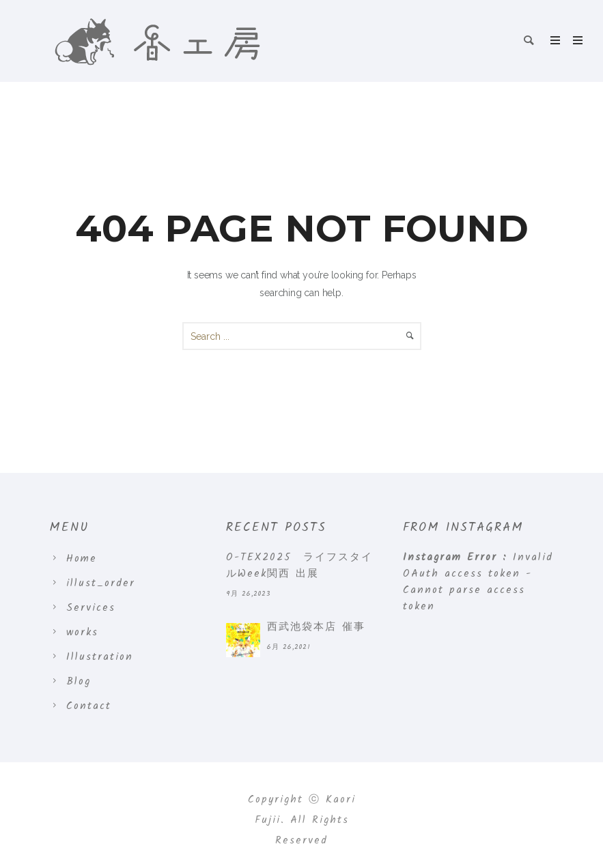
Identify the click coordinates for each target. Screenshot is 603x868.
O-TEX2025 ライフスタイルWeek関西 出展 (299, 566)
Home (82, 559)
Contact (89, 706)
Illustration (100, 657)
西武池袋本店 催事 (316, 627)
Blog (79, 682)
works (82, 633)
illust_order (101, 583)
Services (91, 608)
